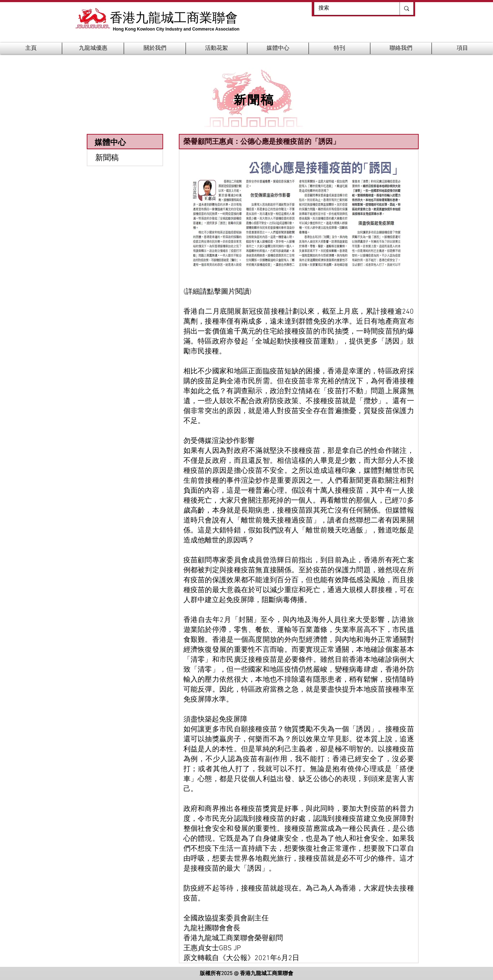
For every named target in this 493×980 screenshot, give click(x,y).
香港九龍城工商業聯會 (174, 17)
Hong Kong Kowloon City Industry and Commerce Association (176, 29)
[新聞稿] (125, 158)
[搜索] (352, 8)
